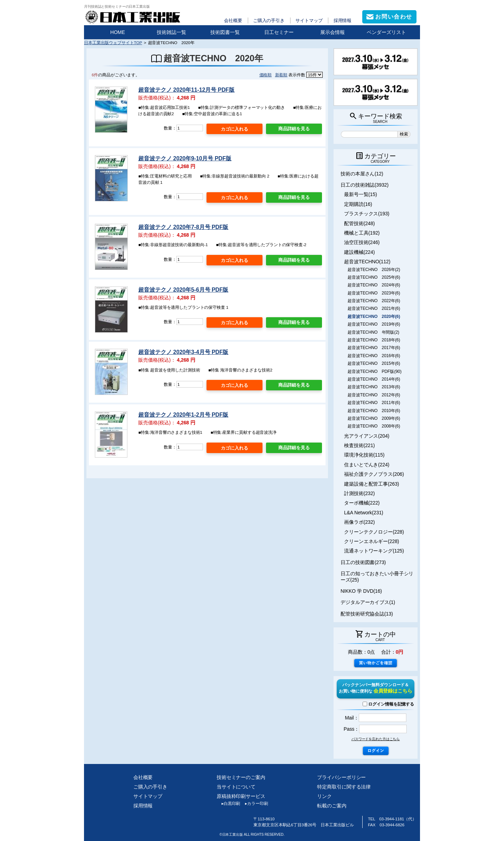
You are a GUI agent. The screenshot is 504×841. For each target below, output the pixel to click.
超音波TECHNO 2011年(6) (374, 403)
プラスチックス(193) (367, 214)
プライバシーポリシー (341, 777)
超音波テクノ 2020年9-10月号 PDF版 (185, 158)
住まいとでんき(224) (367, 465)
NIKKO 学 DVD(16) (361, 591)
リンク (324, 796)
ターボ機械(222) (362, 503)
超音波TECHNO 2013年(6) (374, 387)
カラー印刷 (254, 804)
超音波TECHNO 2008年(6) (374, 426)
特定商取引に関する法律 (344, 787)
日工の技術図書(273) (363, 562)
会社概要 (233, 20)
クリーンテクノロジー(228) (374, 532)
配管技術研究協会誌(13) (367, 614)
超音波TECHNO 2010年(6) (374, 411)
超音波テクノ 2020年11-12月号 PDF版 (186, 90)
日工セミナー (279, 32)
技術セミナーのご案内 (241, 777)
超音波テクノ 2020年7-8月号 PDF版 (183, 227)
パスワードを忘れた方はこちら (376, 739)
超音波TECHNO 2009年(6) (374, 418)
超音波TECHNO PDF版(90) (374, 371)
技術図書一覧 (225, 32)
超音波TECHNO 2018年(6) (374, 340)
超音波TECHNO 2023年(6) (374, 293)
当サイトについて (236, 787)
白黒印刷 (228, 804)
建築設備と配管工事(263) (372, 484)
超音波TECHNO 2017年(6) (374, 348)
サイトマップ (309, 20)
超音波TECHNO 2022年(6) (374, 301)
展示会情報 (332, 32)
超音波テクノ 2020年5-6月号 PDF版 (183, 290)
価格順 (266, 75)
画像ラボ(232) (359, 522)
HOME (118, 32)
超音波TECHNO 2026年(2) (374, 270)
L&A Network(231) (364, 513)
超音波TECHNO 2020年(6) (374, 317)
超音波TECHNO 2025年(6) (374, 277)
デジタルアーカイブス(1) (368, 602)
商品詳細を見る (294, 129)
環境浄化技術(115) (364, 455)
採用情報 (343, 20)
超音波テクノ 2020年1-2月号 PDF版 (183, 415)
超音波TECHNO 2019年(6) (374, 324)
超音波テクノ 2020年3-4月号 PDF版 (183, 352)
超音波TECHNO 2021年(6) (374, 308)
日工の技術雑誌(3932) (365, 185)
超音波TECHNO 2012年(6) (374, 395)
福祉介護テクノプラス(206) (374, 474)
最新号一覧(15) (360, 194)
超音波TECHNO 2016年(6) (374, 356)
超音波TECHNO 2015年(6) (374, 363)
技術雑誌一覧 (171, 32)
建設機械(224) (359, 252)
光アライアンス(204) (367, 436)
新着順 (281, 75)
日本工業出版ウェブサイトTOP (113, 43)
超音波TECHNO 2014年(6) (374, 379)
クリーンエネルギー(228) (372, 541)
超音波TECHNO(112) (367, 262)
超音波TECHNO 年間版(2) (373, 332)
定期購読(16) (358, 204)
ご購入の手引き (269, 20)
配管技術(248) (359, 223)
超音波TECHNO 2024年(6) (374, 285)
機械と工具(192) (362, 233)
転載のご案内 (332, 806)
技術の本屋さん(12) (362, 174)
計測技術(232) (359, 493)
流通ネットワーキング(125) (374, 551)
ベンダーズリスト (386, 32)
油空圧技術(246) (362, 242)
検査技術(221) (359, 445)
